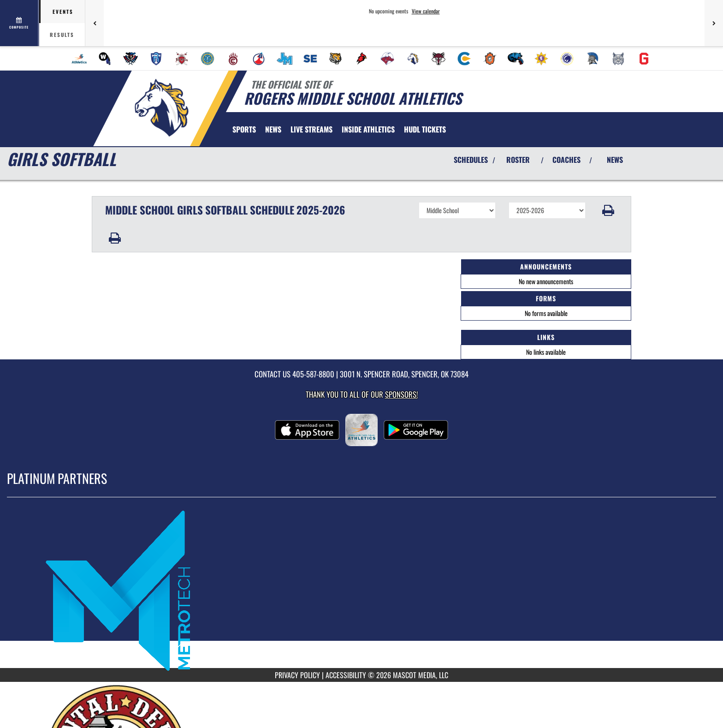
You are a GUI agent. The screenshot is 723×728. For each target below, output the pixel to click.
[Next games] (714, 23)
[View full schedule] (20, 23)
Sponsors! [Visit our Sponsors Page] (401, 394)
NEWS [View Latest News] (615, 160)
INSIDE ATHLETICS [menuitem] (368, 129)
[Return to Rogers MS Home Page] (161, 107)
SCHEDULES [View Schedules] (471, 160)
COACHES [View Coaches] (566, 160)
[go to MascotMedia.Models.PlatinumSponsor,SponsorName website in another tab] (361, 589)
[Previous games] (95, 23)
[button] (608, 210)
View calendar (426, 11)
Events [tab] (63, 12)
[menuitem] (79, 59)
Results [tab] (62, 35)
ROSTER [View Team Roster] (518, 160)
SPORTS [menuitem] (244, 129)
